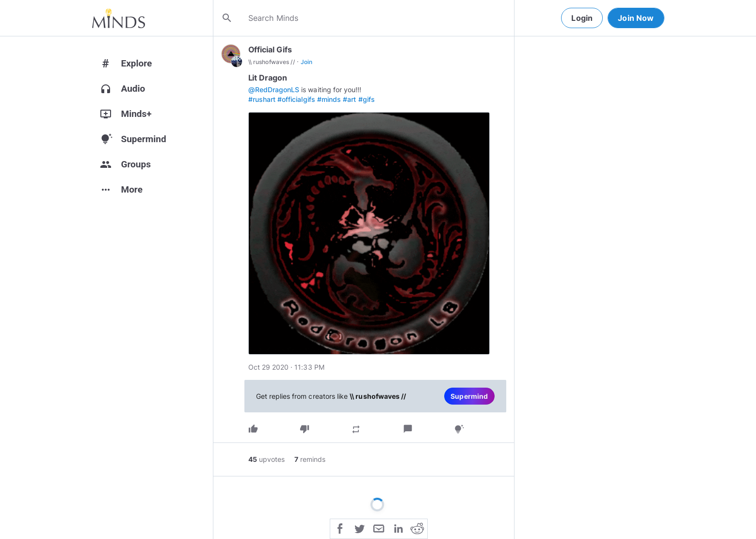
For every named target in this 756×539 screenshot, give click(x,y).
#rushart (262, 99)
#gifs (367, 99)
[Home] (119, 18)
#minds (329, 99)
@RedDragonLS (274, 90)
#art (349, 99)
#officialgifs (296, 99)
